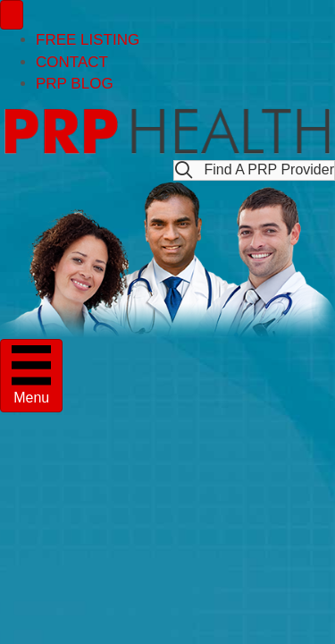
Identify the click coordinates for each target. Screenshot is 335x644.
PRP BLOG (75, 84)
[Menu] (12, 15)
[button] (254, 170)
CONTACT (72, 62)
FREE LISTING (88, 40)
